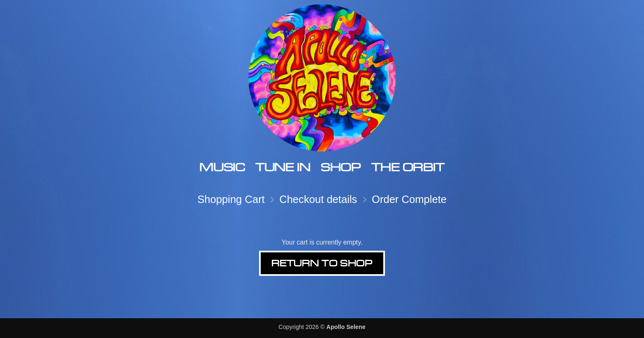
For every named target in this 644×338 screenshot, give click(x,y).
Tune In (283, 167)
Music (222, 167)
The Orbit (408, 167)
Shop (341, 167)
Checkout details (318, 199)
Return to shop (322, 263)
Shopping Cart (231, 199)
